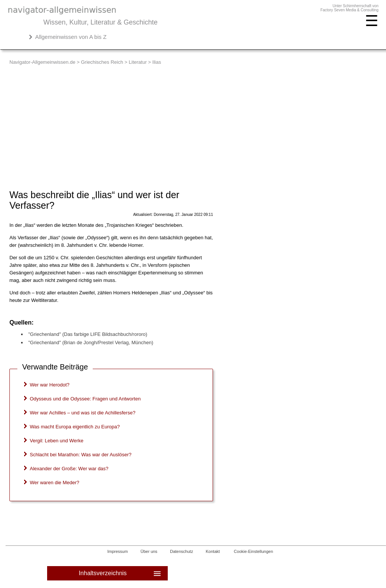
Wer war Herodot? (50, 385)
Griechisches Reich (102, 62)
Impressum (118, 551)
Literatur (138, 62)
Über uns (149, 551)
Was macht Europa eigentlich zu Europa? (75, 427)
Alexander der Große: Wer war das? (69, 469)
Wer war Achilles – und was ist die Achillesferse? (83, 413)
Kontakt (213, 551)
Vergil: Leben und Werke (57, 441)
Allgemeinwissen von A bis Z (71, 37)
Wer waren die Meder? (54, 483)
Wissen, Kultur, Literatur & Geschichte (100, 22)
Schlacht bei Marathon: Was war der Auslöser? (81, 455)
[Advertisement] (194, 122)
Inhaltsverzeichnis (120, 573)
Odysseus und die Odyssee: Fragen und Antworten (85, 399)
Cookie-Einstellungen (253, 551)
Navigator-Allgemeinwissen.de (42, 62)
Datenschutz (182, 551)
